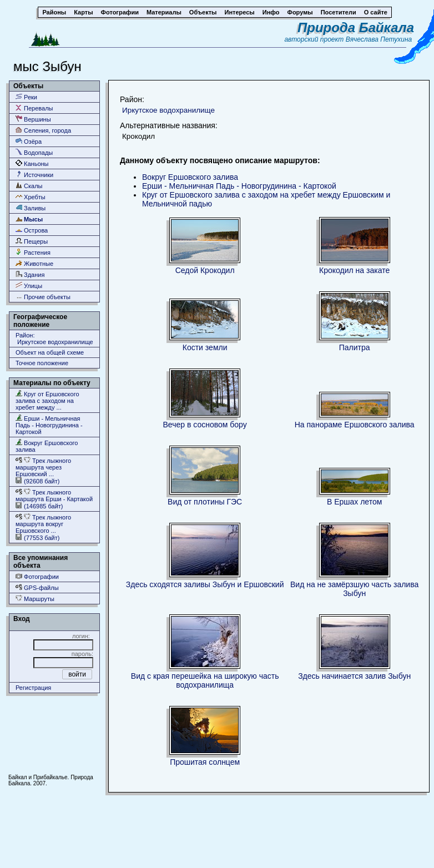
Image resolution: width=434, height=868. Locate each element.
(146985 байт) (39, 506)
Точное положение (42, 363)
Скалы (29, 186)
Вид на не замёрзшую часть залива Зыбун (354, 589)
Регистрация (33, 688)
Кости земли (205, 347)
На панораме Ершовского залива (355, 425)
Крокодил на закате (354, 270)
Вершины (33, 119)
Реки (26, 97)
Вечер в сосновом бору (205, 425)
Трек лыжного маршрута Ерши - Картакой (54, 495)
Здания (30, 274)
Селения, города (43, 130)
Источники (34, 175)
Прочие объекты (43, 297)
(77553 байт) (37, 538)
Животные (34, 263)
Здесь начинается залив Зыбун (354, 676)
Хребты (31, 197)
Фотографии (37, 576)
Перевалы (34, 108)
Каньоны (32, 163)
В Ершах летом (354, 502)
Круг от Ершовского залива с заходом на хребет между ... (47, 400)
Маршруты (35, 599)
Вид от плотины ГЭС (205, 502)
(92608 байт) (37, 481)
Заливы (31, 208)
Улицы (29, 286)
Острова (32, 230)
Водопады (34, 152)
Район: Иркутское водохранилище (54, 339)
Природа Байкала (356, 27)
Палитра (355, 347)
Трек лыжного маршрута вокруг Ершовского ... (43, 524)
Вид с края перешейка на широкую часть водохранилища (205, 680)
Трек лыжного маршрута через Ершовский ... (43, 467)
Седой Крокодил (205, 270)
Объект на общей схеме (50, 352)
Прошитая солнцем (205, 762)
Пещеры (32, 241)
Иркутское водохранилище (168, 110)
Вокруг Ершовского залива (47, 446)
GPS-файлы (37, 587)
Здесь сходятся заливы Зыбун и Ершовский (205, 584)
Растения (33, 252)
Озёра (29, 141)
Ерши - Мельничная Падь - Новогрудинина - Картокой (49, 425)
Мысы (29, 219)
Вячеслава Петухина (379, 39)
